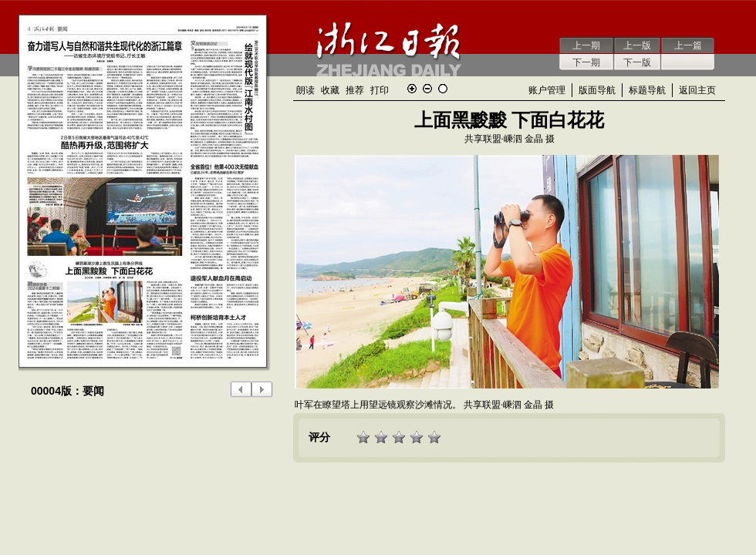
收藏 (330, 90)
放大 (412, 89)
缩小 (427, 89)
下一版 (637, 62)
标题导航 (647, 90)
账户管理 (547, 90)
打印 (380, 90)
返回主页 (697, 90)
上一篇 (688, 45)
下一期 (586, 62)
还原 (443, 89)
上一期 (586, 45)
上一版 (637, 45)
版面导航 (597, 90)
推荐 (355, 90)
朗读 (305, 90)
